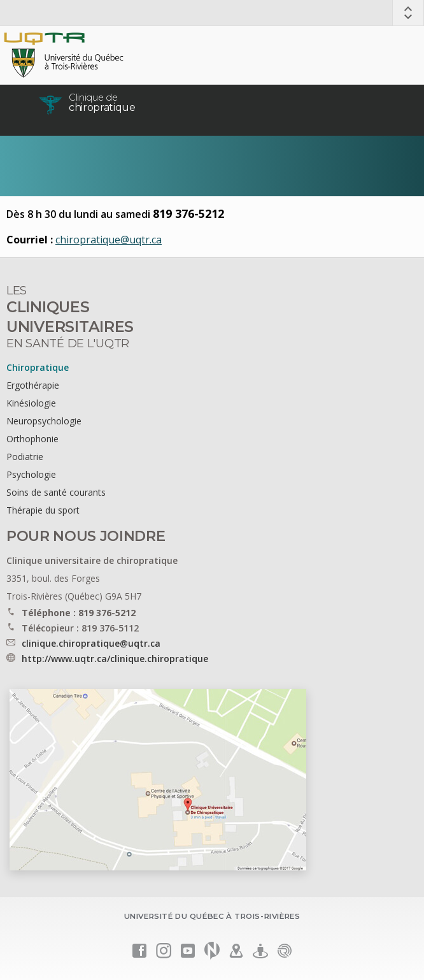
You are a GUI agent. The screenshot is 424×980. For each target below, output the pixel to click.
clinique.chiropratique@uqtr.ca (91, 643)
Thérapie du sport (43, 510)
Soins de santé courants (56, 492)
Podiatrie (25, 457)
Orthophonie (32, 439)
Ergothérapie (33, 385)
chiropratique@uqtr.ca (109, 240)
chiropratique (102, 103)
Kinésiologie (31, 403)
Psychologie (31, 474)
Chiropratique (38, 367)
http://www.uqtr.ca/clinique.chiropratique (115, 659)
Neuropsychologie (44, 421)
